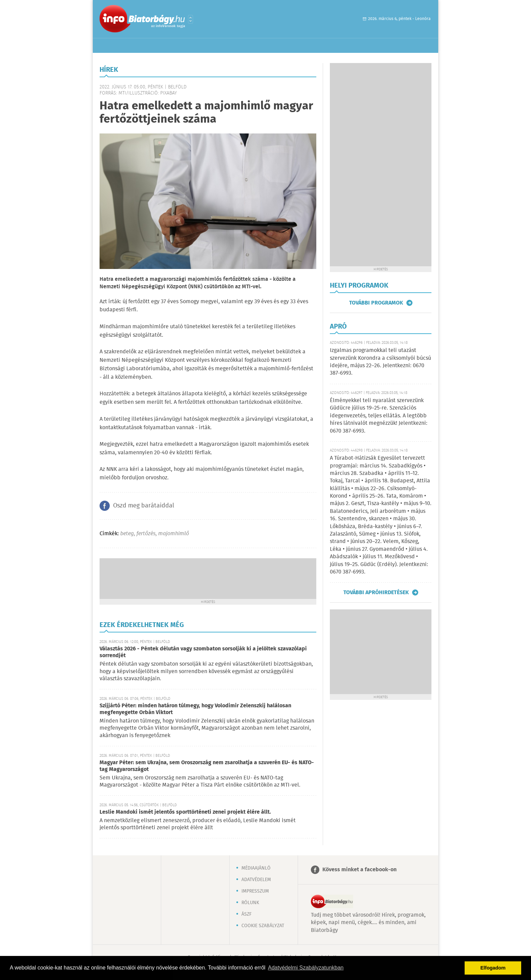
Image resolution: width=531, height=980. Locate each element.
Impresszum (255, 891)
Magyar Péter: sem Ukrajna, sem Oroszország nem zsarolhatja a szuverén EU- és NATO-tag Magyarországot (207, 766)
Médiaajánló (256, 868)
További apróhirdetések (376, 592)
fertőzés (146, 534)
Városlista (190, 19)
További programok (376, 303)
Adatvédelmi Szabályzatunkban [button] (306, 968)
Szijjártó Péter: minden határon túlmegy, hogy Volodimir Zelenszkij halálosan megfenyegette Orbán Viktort (195, 709)
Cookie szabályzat (263, 926)
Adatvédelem (256, 880)
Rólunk (250, 903)
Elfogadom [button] (493, 968)
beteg (127, 534)
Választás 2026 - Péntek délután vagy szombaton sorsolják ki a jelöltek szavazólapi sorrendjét (203, 652)
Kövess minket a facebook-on (359, 870)
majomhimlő (174, 534)
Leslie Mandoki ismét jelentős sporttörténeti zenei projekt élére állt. (185, 812)
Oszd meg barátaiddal (144, 506)
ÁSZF (247, 914)
